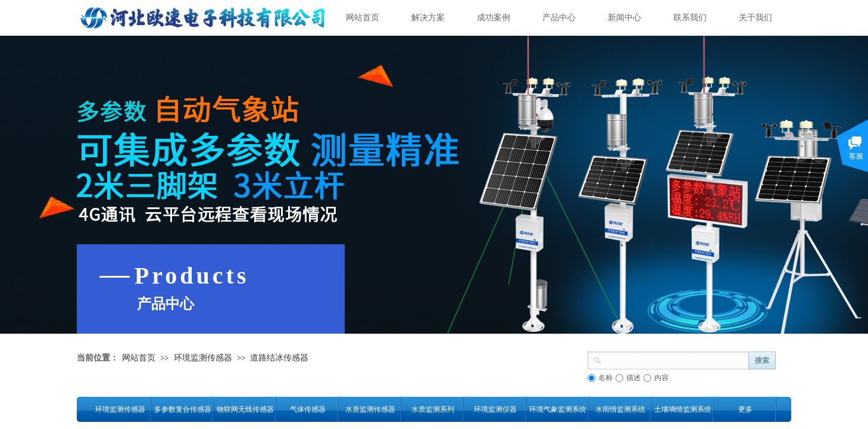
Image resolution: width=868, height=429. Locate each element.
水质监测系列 (433, 409)
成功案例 (494, 18)
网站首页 (363, 18)
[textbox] (675, 359)
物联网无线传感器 (245, 409)
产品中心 (559, 18)
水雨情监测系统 (620, 409)
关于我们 (755, 18)
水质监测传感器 (370, 409)
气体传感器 (308, 409)
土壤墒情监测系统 (683, 409)
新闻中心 (625, 18)
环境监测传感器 (203, 357)
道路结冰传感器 (279, 357)
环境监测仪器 (495, 409)
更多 (745, 409)
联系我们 (690, 18)
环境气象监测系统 (558, 409)
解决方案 (428, 18)
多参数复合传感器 (182, 409)
